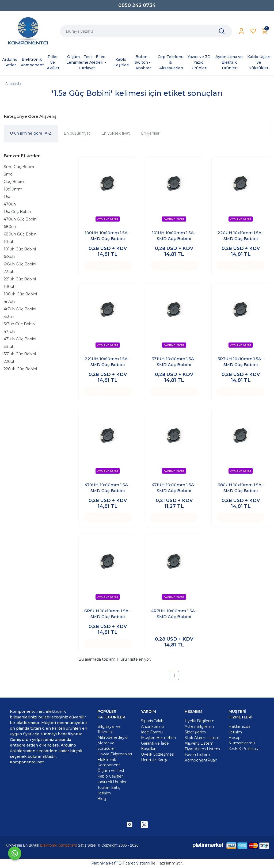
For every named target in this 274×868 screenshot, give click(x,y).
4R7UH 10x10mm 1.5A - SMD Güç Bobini (174, 614)
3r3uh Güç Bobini (20, 324)
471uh (9, 332)
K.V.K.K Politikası (243, 749)
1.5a (7, 197)
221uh (9, 272)
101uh (9, 242)
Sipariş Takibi (153, 721)
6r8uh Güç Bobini (20, 264)
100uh (10, 287)
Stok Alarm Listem (202, 738)
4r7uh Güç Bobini (20, 309)
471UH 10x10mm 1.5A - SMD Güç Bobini (174, 488)
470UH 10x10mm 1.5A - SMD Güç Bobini (108, 488)
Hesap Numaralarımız (242, 740)
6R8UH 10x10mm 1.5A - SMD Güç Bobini (108, 614)
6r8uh (9, 257)
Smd (8, 174)
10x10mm (13, 189)
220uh (10, 361)
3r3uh (9, 317)
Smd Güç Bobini (19, 167)
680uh (10, 227)
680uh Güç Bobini (21, 234)
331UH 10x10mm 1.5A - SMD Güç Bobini (174, 362)
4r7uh (9, 302)
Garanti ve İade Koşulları (155, 746)
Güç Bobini (14, 182)
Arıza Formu (152, 726)
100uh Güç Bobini (20, 294)
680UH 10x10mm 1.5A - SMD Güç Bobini (241, 488)
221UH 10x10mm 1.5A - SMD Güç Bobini (108, 362)
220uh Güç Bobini (20, 369)
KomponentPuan (201, 760)
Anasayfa (13, 83)
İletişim (235, 732)
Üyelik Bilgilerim (199, 721)
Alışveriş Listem (199, 743)
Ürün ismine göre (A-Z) (31, 133)
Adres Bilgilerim (199, 726)
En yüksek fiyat (116, 133)
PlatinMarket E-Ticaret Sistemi (121, 863)
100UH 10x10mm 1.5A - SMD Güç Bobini (108, 236)
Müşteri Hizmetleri (158, 738)
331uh (9, 347)
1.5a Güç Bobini (18, 212)
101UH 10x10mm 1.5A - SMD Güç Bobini (174, 236)
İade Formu (152, 732)
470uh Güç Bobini (20, 219)
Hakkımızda (239, 726)
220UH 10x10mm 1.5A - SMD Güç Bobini (241, 236)
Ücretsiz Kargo (155, 760)
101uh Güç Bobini (20, 249)
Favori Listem (197, 755)
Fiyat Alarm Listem (202, 749)
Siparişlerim (195, 732)
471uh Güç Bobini (20, 339)
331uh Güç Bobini (20, 354)
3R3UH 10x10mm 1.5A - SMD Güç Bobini (241, 362)
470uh (10, 204)
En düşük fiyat (77, 133)
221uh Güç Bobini (20, 279)
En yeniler (150, 133)
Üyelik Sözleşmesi (158, 754)
